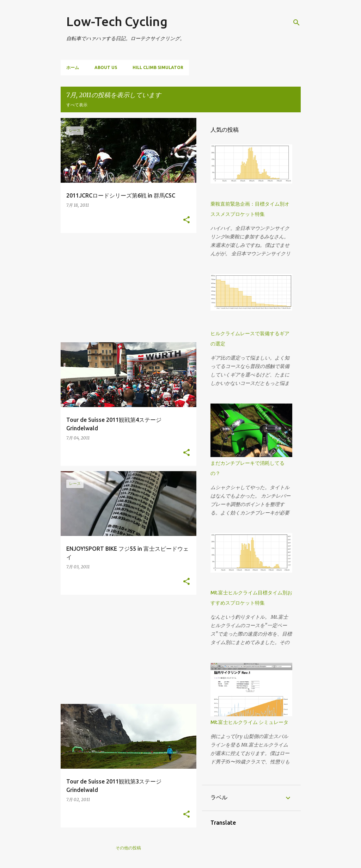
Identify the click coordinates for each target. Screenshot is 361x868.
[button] (186, 220)
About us (106, 67)
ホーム (73, 67)
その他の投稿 (128, 848)
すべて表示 (77, 105)
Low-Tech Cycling (117, 21)
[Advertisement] (129, 288)
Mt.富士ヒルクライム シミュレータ (249, 722)
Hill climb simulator (158, 67)
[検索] (296, 23)
